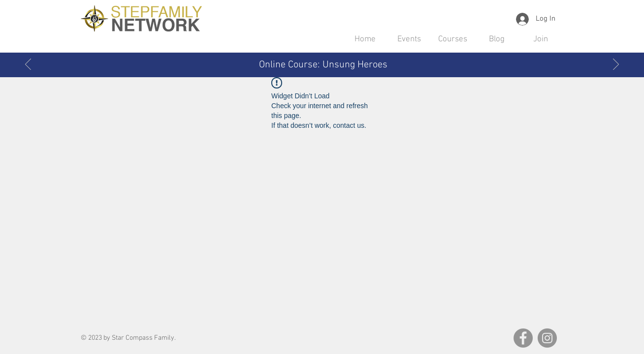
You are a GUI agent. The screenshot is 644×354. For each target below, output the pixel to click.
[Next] (616, 65)
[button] (409, 39)
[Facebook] (523, 338)
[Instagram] (547, 338)
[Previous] (28, 65)
